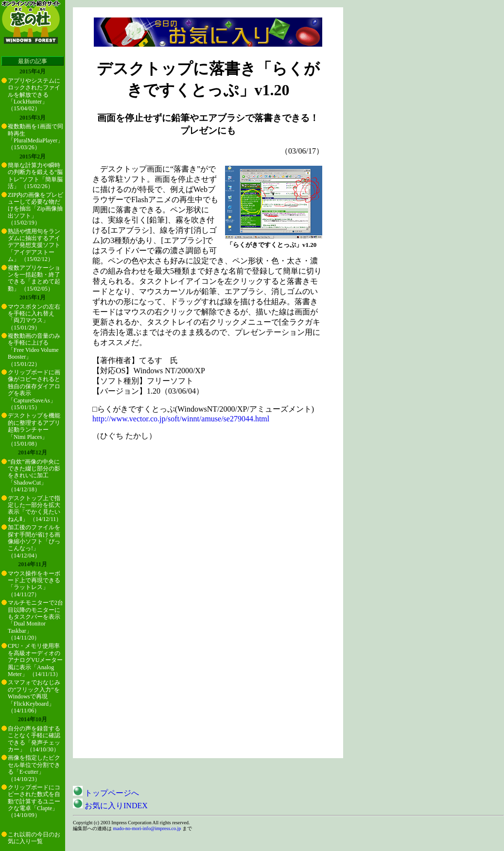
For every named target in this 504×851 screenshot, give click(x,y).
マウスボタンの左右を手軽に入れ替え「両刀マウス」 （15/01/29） (34, 317)
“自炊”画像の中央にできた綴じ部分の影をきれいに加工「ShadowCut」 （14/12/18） (34, 476)
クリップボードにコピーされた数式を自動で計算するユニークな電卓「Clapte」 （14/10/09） (34, 801)
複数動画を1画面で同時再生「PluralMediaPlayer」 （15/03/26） (35, 137)
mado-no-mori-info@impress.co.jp (147, 828)
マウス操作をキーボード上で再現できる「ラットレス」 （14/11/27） (34, 584)
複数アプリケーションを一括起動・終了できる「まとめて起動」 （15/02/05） (34, 278)
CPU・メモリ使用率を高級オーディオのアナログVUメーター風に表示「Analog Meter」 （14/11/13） (35, 660)
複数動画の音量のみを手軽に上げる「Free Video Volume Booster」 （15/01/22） (34, 350)
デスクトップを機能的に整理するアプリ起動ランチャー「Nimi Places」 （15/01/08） (34, 430)
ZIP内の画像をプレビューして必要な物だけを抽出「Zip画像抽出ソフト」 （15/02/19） (35, 209)
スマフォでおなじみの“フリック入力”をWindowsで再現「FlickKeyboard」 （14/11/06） (34, 696)
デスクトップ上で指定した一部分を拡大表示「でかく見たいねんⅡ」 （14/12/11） (35, 509)
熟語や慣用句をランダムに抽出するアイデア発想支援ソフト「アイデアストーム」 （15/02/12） (34, 245)
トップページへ (106, 793)
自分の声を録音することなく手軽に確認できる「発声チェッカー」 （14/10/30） (34, 739)
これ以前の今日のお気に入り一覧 (34, 838)
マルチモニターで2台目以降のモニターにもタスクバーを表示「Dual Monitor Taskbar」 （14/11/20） (35, 620)
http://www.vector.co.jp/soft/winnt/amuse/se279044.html (181, 419)
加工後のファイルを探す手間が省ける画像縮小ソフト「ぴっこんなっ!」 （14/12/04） (34, 541)
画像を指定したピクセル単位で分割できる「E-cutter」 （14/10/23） (34, 768)
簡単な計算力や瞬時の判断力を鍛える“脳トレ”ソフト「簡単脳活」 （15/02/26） (35, 176)
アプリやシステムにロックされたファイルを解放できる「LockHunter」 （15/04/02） (34, 95)
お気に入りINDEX (110, 806)
